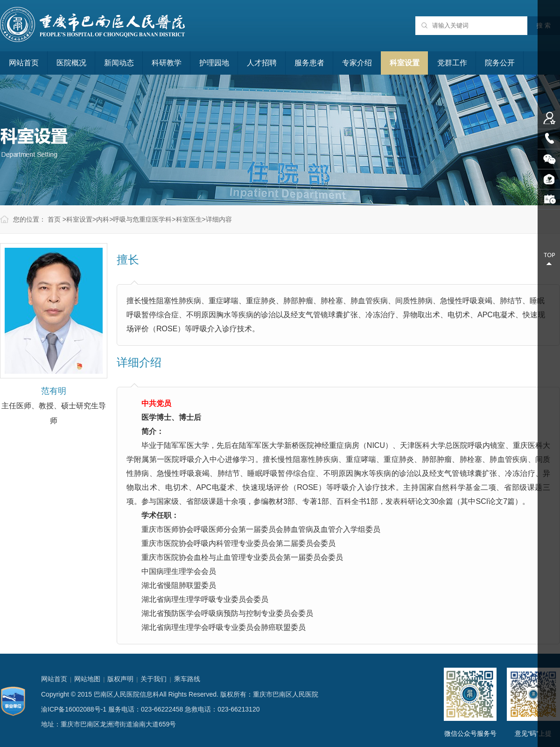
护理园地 (214, 63)
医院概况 (71, 63)
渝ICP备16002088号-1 (74, 709)
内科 (103, 219)
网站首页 (24, 63)
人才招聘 (262, 63)
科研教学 (167, 63)
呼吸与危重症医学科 (142, 219)
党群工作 (452, 63)
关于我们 (154, 679)
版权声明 (120, 679)
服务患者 (309, 63)
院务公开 (500, 63)
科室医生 (189, 219)
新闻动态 (119, 63)
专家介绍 (357, 63)
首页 (54, 219)
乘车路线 (187, 679)
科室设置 (405, 63)
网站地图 (87, 679)
